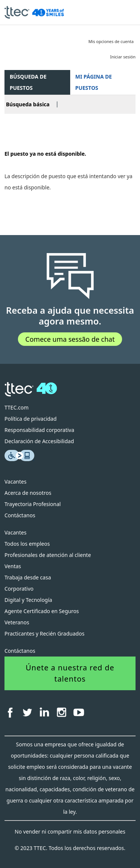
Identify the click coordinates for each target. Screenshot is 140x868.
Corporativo (19, 589)
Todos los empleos (27, 544)
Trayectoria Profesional (33, 504)
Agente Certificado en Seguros (42, 611)
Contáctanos (20, 515)
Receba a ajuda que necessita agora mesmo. (70, 316)
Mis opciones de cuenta (111, 41)
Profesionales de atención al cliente (48, 555)
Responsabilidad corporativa (39, 430)
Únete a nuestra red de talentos (70, 673)
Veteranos (17, 622)
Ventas (13, 566)
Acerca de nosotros (28, 493)
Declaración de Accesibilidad (39, 441)
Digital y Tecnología (28, 600)
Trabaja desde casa (28, 577)
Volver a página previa (32, 131)
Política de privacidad (31, 419)
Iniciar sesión (123, 57)
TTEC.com (17, 407)
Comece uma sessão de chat (70, 339)
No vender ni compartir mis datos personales (70, 832)
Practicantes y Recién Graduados (44, 634)
